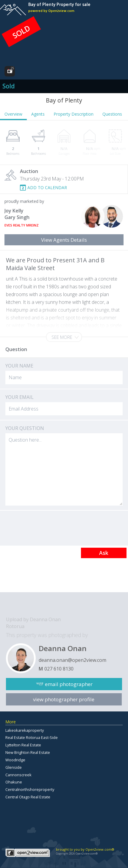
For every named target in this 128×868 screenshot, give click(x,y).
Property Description (74, 114)
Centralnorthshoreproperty (30, 789)
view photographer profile (64, 699)
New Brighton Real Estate (28, 752)
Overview (13, 114)
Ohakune (14, 782)
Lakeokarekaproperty (25, 730)
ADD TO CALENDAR (47, 187)
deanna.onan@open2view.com (72, 660)
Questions (112, 114)
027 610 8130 (59, 669)
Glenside (14, 767)
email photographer (69, 684)
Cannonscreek (18, 775)
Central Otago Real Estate (28, 797)
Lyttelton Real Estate (23, 745)
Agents (38, 114)
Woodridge (15, 760)
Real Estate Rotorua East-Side (32, 737)
